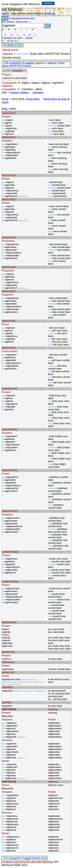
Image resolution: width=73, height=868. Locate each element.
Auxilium (50, 13)
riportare (38, 92)
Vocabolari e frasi (13, 45)
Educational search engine (27, 13)
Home (5, 13)
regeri (28, 858)
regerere (30, 63)
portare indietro (19, 92)
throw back (33, 99)
